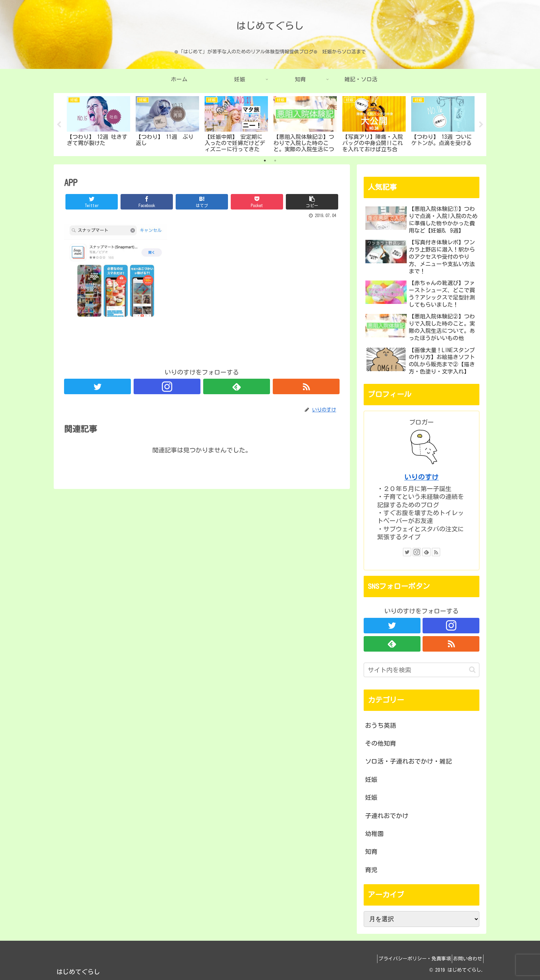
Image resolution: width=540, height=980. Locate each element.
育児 (371, 870)
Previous (59, 125)
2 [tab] (275, 161)
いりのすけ (422, 477)
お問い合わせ (465, 959)
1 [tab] (265, 161)
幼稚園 (374, 834)
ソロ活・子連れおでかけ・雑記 (408, 761)
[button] (472, 670)
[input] (422, 670)
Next (481, 125)
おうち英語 (381, 725)
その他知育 (381, 743)
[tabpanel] (98, 123)
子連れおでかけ (387, 816)
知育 (371, 851)
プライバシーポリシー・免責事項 (407, 959)
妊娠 (371, 779)
